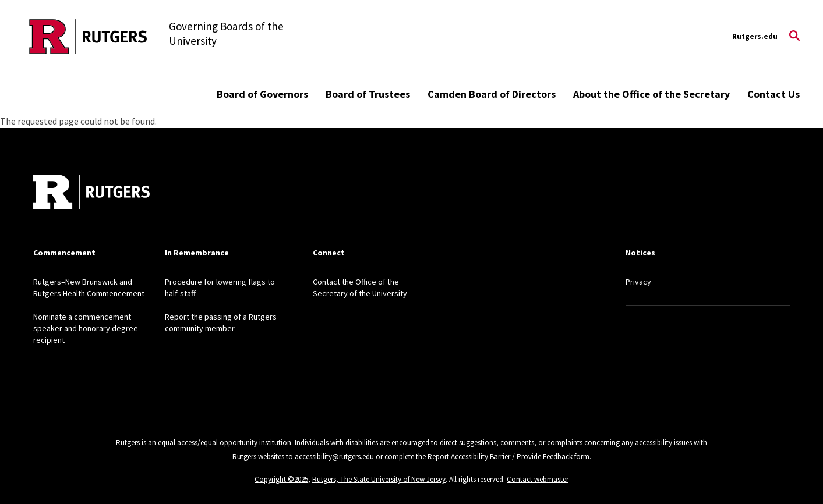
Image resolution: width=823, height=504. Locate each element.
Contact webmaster (538, 479)
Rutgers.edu (755, 36)
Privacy (638, 282)
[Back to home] (91, 193)
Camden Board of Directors (492, 94)
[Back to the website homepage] (88, 37)
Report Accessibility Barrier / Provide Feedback (500, 457)
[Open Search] (794, 37)
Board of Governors (262, 94)
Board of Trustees (368, 94)
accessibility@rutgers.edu (334, 457)
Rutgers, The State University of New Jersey (379, 479)
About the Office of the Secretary (651, 94)
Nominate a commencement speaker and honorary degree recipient (86, 328)
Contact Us (773, 94)
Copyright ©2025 (281, 479)
